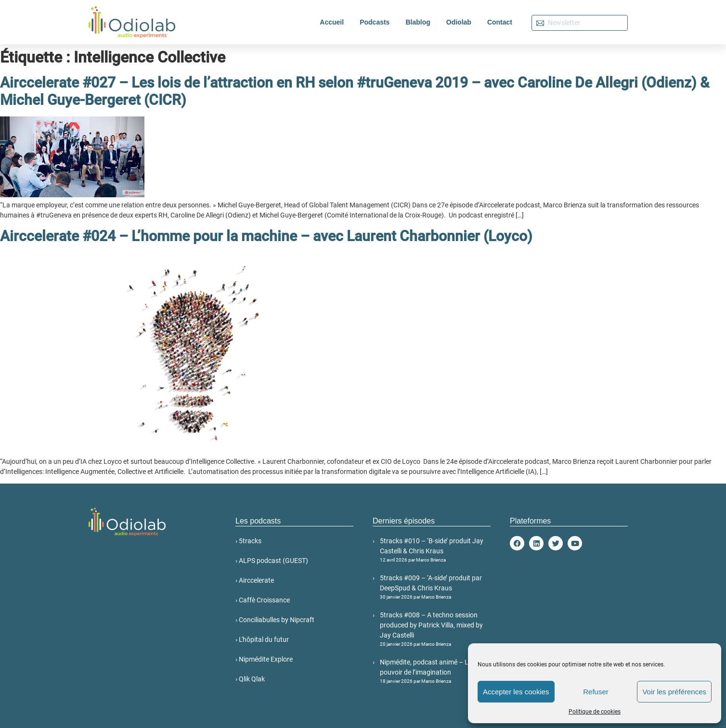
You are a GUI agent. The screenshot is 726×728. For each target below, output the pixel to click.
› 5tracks (248, 541)
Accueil (332, 22)
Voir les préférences (674, 692)
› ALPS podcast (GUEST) (272, 561)
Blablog (418, 22)
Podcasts (375, 22)
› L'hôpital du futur (262, 639)
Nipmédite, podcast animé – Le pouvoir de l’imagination (435, 671)
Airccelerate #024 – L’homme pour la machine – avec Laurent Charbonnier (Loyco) (266, 236)
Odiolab (459, 22)
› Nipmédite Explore (264, 659)
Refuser (596, 692)
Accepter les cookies (516, 692)
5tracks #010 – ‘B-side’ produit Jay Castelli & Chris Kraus (435, 550)
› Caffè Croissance (263, 600)
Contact (500, 22)
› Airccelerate (255, 580)
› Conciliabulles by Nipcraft (275, 620)
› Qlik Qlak (250, 679)
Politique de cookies (595, 712)
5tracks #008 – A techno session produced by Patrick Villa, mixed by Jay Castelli (435, 629)
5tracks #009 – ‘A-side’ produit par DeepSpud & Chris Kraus (435, 587)
